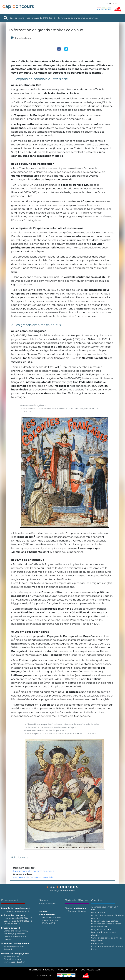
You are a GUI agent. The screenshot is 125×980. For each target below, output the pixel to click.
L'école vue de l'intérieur (15, 936)
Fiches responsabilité (14, 946)
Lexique (7, 939)
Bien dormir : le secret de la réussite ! (104, 934)
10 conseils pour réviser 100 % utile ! (105, 908)
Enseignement (17, 18)
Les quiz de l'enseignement (16, 911)
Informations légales (41, 970)
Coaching (97, 900)
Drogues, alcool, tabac (102, 929)
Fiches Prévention (12, 959)
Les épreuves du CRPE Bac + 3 (41, 18)
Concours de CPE (12, 924)
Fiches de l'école (11, 956)
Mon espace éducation (14, 962)
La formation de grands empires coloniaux (78, 18)
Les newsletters (91, 970)
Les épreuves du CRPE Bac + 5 (18, 921)
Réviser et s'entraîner (52, 917)
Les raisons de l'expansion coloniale (33, 877)
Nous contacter (67, 970)
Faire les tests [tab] (21, 38)
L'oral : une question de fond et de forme (107, 948)
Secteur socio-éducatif (47, 902)
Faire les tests (20, 857)
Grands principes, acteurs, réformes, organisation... (16, 932)
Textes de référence (77, 900)
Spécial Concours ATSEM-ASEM (50, 922)
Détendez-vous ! (99, 912)
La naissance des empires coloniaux (34, 871)
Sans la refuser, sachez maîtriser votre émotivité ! (106, 925)
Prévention (9, 949)
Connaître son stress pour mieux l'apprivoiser (106, 939)
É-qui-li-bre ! (97, 943)
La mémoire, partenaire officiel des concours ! (107, 917)
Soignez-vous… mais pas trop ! (105, 921)
